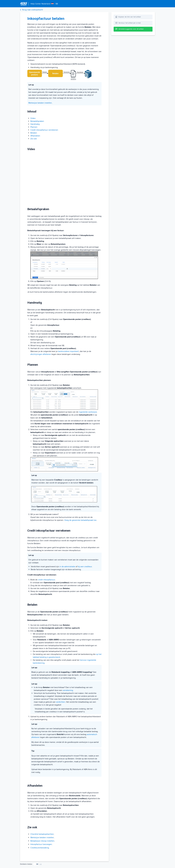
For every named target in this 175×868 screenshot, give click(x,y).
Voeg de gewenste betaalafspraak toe (80, 520)
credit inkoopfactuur (46, 580)
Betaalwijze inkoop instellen (42, 841)
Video (33, 118)
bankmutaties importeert (68, 351)
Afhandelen (35, 136)
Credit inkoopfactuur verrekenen (44, 130)
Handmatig (35, 124)
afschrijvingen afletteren (41, 354)
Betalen (34, 133)
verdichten (60, 702)
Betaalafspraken (37, 121)
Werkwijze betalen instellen (40, 103)
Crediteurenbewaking (40, 848)
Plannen (34, 127)
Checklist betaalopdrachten (42, 834)
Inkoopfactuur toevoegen (41, 844)
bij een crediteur (85, 567)
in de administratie (67, 567)
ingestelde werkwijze (88, 412)
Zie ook (34, 139)
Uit (41, 864)
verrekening (68, 690)
